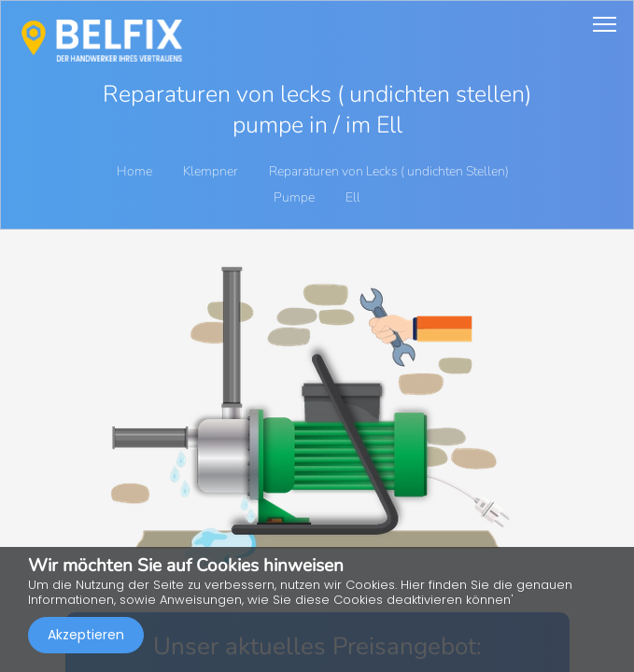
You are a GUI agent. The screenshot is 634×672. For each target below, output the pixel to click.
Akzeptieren (86, 635)
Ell (353, 197)
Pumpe (296, 197)
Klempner (212, 171)
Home (134, 171)
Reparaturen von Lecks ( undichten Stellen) (390, 171)
